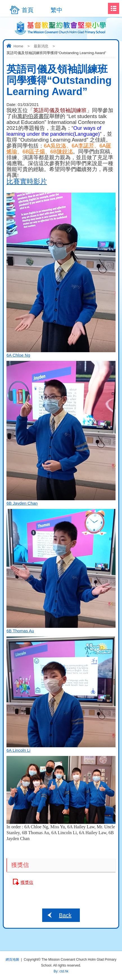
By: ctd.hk (61, 971)
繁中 (57, 10)
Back (65, 915)
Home (18, 46)
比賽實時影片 (27, 181)
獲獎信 (27, 882)
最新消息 (41, 46)
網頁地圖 (12, 960)
